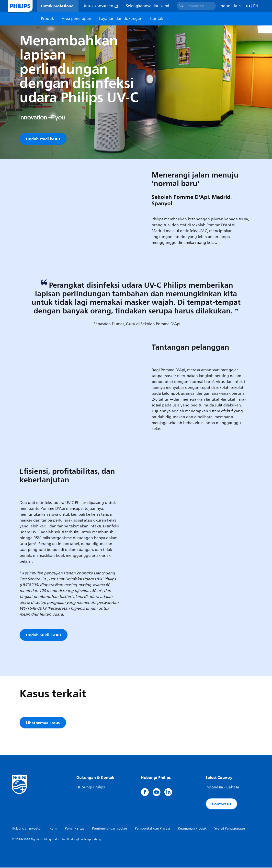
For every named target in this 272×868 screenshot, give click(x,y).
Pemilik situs (74, 829)
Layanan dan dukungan (121, 19)
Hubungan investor (27, 829)
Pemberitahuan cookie (109, 829)
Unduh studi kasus (43, 139)
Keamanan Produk (192, 829)
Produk (47, 19)
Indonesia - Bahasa (222, 788)
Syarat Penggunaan (230, 829)
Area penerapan (76, 19)
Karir (53, 829)
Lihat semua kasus (43, 723)
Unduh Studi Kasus (44, 635)
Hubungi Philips (91, 788)
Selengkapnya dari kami (147, 6)
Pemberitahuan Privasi (152, 829)
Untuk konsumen (100, 6)
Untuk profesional (58, 6)
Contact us (221, 804)
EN (256, 6)
